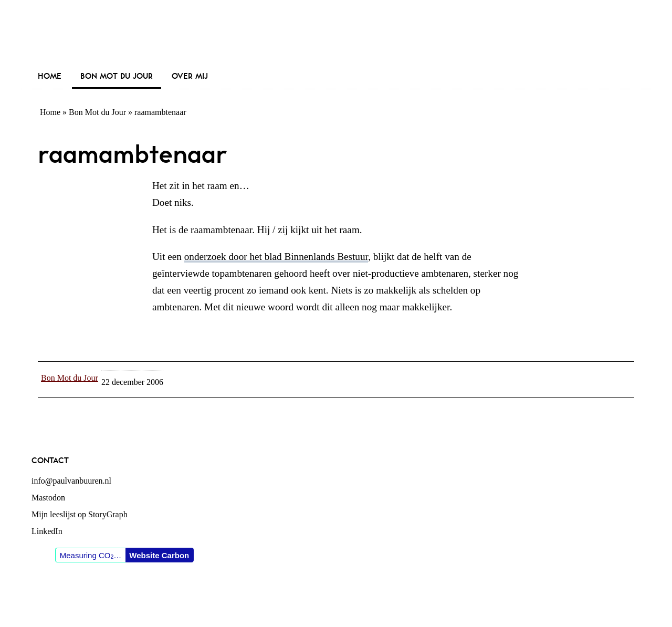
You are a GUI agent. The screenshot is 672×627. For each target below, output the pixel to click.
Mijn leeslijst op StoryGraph (80, 514)
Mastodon (48, 498)
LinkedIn (47, 531)
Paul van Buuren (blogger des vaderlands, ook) (336, 34)
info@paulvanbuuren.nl (71, 481)
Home (50, 112)
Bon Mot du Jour (97, 112)
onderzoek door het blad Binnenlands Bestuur (276, 257)
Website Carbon (159, 555)
